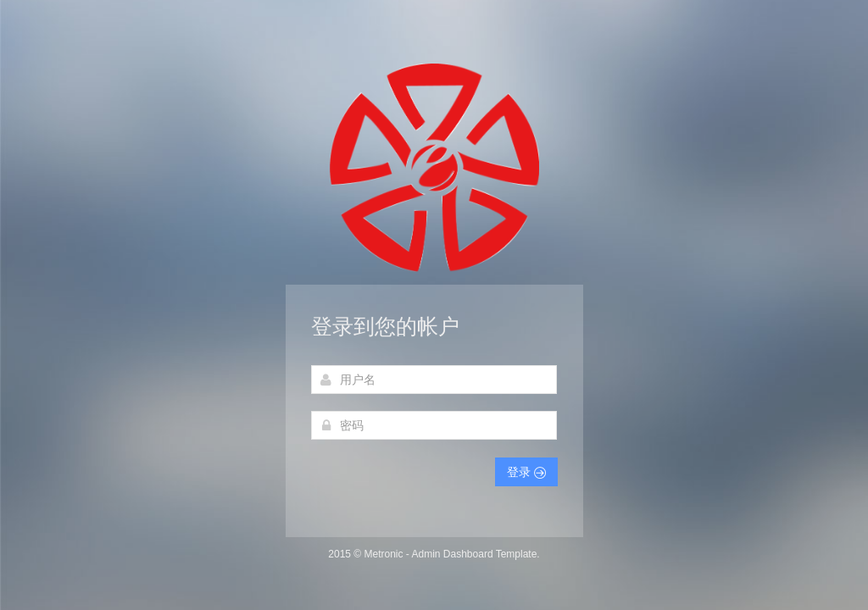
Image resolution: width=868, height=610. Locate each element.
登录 (526, 472)
